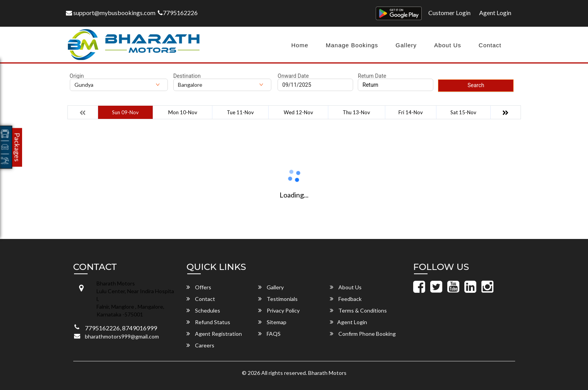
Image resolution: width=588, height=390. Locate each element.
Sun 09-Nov (125, 112)
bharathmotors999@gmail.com (122, 336)
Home (300, 45)
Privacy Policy (279, 310)
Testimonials (278, 299)
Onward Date (293, 76)
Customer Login (449, 13)
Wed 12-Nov (298, 112)
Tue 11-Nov (240, 112)
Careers (200, 345)
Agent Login (495, 13)
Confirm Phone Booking (363, 334)
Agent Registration (214, 334)
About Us (448, 45)
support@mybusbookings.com (111, 13)
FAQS (269, 334)
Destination (187, 76)
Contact (490, 45)
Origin (77, 76)
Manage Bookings (352, 45)
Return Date (372, 76)
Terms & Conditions (358, 310)
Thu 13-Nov (356, 112)
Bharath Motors (327, 373)
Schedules (203, 310)
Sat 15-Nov (463, 112)
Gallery (406, 45)
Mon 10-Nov (183, 112)
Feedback (346, 299)
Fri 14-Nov (411, 112)
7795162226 (178, 13)
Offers (199, 287)
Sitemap (272, 322)
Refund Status (208, 322)
